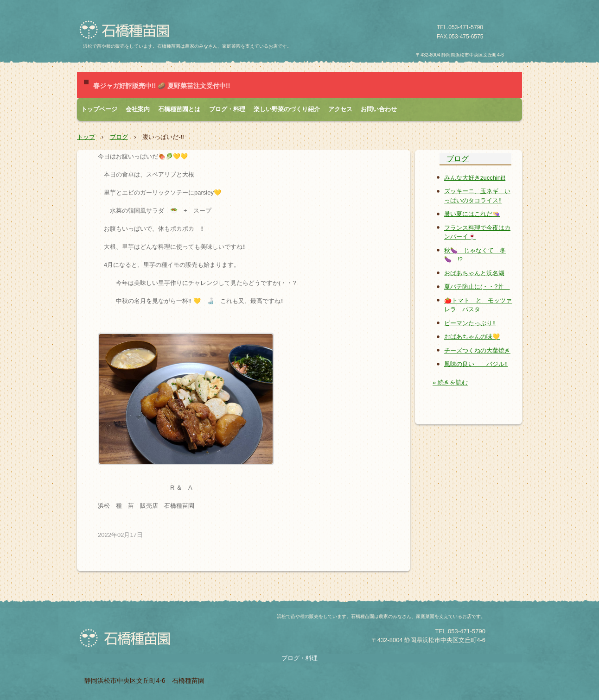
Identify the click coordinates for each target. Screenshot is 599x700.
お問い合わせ (379, 109)
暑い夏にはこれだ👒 (472, 214)
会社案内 (138, 109)
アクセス (340, 109)
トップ (86, 137)
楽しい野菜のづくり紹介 (287, 109)
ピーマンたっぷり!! (470, 323)
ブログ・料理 (227, 109)
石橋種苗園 (127, 30)
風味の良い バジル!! (476, 364)
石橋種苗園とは (179, 109)
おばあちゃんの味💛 (472, 337)
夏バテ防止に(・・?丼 (477, 287)
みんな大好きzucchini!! (475, 178)
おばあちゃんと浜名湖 (474, 273)
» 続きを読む (450, 382)
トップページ (99, 109)
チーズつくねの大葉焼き (477, 350)
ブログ (119, 137)
